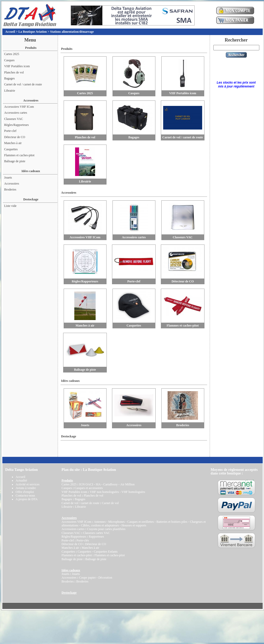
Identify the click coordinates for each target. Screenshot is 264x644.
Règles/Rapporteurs (16, 125)
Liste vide (10, 206)
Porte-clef (10, 131)
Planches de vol (14, 72)
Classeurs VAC (14, 119)
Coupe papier (87, 578)
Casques (9, 60)
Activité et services (28, 484)
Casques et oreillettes (141, 522)
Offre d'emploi (25, 492)
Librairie (10, 91)
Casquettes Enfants (106, 552)
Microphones (117, 522)
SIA (98, 484)
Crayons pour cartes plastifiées (106, 529)
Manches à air (13, 143)
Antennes (100, 522)
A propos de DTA (27, 499)
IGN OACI (86, 484)
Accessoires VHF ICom (19, 107)
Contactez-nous (25, 496)
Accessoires (12, 184)
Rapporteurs (96, 537)
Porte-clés (83, 540)
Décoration (105, 578)
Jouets (8, 178)
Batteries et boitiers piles (172, 522)
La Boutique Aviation (33, 32)
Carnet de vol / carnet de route (23, 84)
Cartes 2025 (12, 54)
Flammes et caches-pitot (19, 155)
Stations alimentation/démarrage (72, 32)
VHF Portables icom (17, 66)
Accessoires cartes (16, 113)
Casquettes (11, 149)
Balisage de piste (15, 161)
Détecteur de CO (15, 137)
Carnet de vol (110, 503)
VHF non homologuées (104, 492)
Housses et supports (134, 525)
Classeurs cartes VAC (96, 533)
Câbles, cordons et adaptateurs (100, 525)
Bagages (9, 78)
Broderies (10, 189)
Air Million (127, 484)
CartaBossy (110, 484)
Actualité (21, 480)
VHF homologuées (133, 492)
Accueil (10, 32)
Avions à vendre (26, 488)
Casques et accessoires (89, 488)
